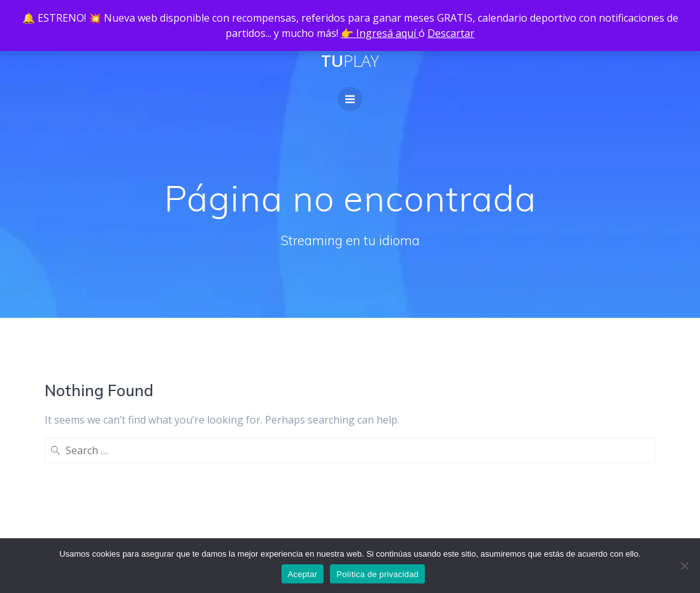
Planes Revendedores (230, 497)
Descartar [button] (451, 33)
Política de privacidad (95, 538)
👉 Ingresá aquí (380, 33)
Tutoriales (338, 538)
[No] (684, 566)
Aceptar (303, 574)
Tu (350, 61)
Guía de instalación (224, 517)
